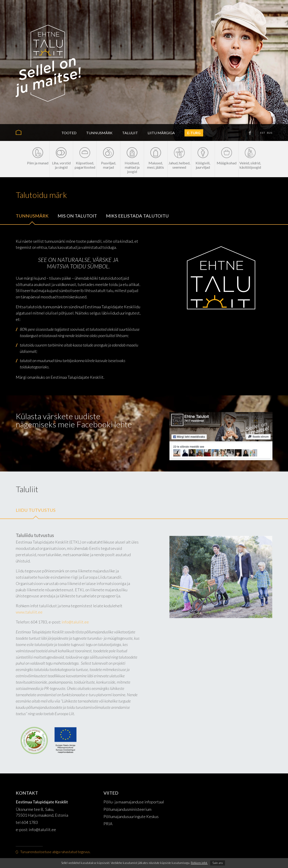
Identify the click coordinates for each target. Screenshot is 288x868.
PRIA (108, 824)
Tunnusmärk (99, 133)
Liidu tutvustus (36, 510)
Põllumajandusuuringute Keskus (131, 816)
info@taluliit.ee (75, 622)
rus (270, 133)
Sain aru (218, 863)
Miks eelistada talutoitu (137, 216)
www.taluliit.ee (29, 612)
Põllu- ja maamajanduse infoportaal (134, 802)
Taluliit (130, 133)
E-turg (194, 133)
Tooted (69, 133)
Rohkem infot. (199, 863)
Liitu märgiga (161, 133)
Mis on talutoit (77, 216)
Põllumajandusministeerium (127, 809)
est (263, 133)
